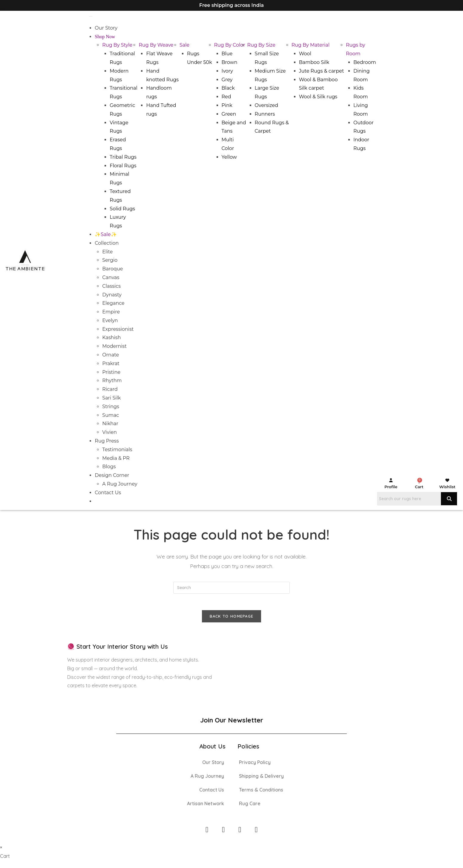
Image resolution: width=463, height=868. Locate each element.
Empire (111, 312)
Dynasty (112, 295)
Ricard (110, 389)
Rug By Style (117, 45)
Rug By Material (311, 45)
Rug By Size (261, 45)
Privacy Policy (255, 764)
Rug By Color (230, 45)
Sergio (110, 260)
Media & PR (116, 458)
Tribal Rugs (123, 157)
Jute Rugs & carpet (322, 71)
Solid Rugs (122, 209)
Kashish (111, 337)
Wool (305, 54)
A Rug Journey (120, 484)
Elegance (113, 303)
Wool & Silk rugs (318, 97)
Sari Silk (111, 398)
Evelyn (110, 320)
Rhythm (112, 381)
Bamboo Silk (314, 62)
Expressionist (118, 329)
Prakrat (111, 363)
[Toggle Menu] (91, 16)
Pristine (111, 372)
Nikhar (110, 424)
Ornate (111, 355)
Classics (111, 286)
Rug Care (250, 805)
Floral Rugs (123, 166)
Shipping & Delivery (261, 777)
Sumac (111, 415)
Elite (107, 252)
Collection (107, 243)
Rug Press (107, 441)
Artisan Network (206, 805)
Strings (111, 407)
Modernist (114, 346)
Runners (265, 114)
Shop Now (105, 37)
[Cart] (419, 482)
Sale (184, 45)
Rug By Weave (156, 45)
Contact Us (108, 493)
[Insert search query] (231, 588)
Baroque (112, 269)
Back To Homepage (232, 618)
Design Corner (112, 475)
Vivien (109, 432)
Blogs (109, 467)
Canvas (111, 277)
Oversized (267, 105)
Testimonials (117, 450)
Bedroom (365, 62)
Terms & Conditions (261, 791)
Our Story (106, 28)
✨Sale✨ (106, 234)
